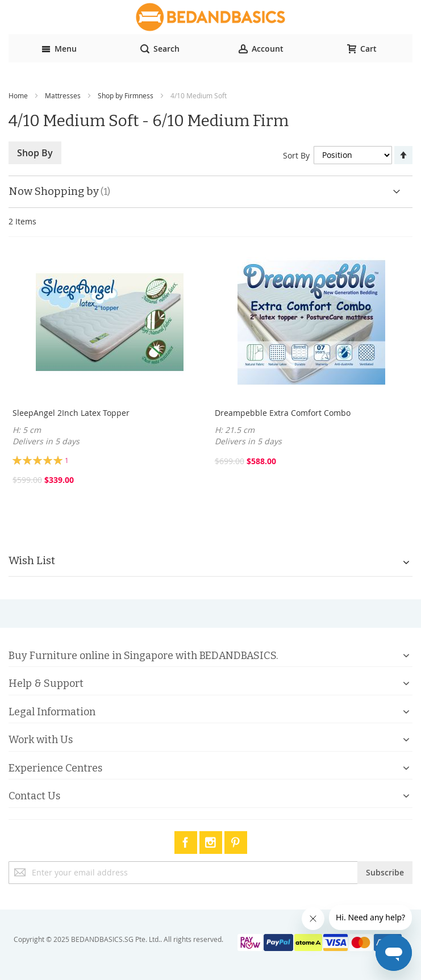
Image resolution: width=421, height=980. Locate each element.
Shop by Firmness (126, 95)
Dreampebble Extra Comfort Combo (283, 413)
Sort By (296, 155)
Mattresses (63, 95)
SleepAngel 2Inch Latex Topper (71, 413)
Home (18, 95)
